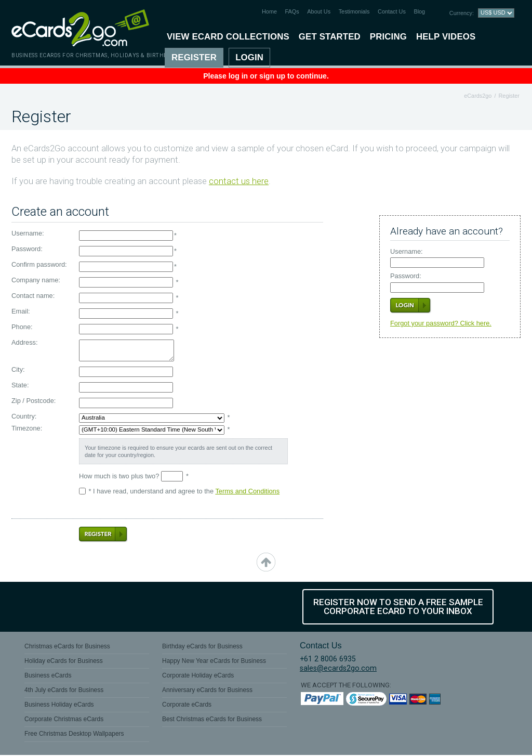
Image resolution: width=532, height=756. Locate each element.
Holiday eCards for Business (64, 662)
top (266, 562)
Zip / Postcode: (34, 401)
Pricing (388, 37)
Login (249, 57)
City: (18, 370)
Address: (25, 343)
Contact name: (33, 296)
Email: (21, 312)
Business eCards (48, 677)
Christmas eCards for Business (67, 647)
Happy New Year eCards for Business (214, 662)
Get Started (330, 37)
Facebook (39, 607)
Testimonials (354, 11)
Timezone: (27, 429)
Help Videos (446, 37)
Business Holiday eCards (59, 706)
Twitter (75, 607)
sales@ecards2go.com (338, 670)
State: (20, 386)
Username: (407, 252)
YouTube (111, 607)
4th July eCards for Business (64, 692)
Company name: (36, 281)
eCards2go (478, 96)
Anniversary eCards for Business (207, 692)
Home (269, 11)
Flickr (147, 607)
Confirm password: (39, 265)
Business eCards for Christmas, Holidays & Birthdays (95, 55)
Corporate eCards (187, 706)
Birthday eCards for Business (202, 647)
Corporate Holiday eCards (198, 677)
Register (194, 57)
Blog (419, 11)
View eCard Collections (228, 37)
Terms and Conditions (247, 491)
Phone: (22, 327)
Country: (24, 417)
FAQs (292, 11)
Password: (406, 276)
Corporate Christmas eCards (64, 721)
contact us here (239, 181)
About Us (319, 11)
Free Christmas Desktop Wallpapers (74, 735)
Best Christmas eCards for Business (212, 721)
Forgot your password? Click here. (441, 323)
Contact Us (392, 11)
